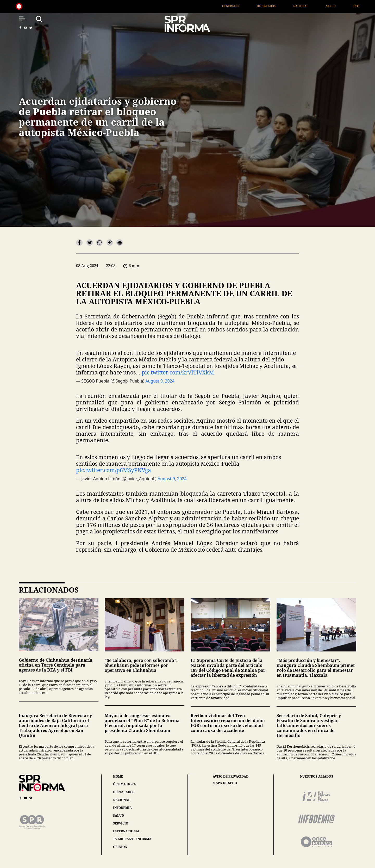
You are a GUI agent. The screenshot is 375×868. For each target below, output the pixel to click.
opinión (120, 847)
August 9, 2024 (160, 381)
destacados (124, 792)
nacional (122, 800)
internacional (127, 831)
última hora (124, 784)
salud (118, 815)
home (118, 776)
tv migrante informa (132, 839)
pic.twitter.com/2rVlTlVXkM (178, 372)
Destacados (299, 6)
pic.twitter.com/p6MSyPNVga (114, 470)
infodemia (122, 808)
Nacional (333, 6)
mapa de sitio (225, 783)
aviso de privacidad (231, 777)
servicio (121, 823)
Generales (263, 6)
